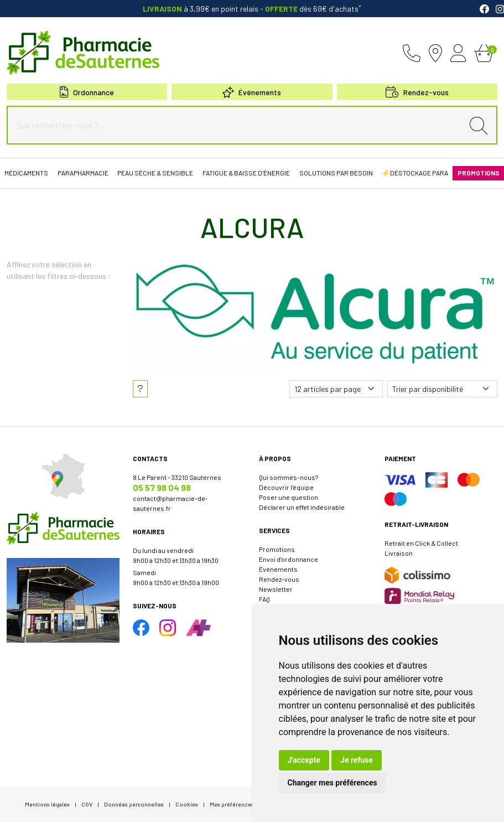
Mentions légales (47, 804)
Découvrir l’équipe (286, 487)
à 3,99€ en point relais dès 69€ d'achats (252, 9)
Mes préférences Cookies (244, 804)
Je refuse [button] (357, 760)
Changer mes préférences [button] (332, 783)
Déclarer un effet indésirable (302, 507)
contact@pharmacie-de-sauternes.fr (170, 503)
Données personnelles (134, 804)
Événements (252, 92)
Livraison (399, 553)
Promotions (277, 549)
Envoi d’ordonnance (289, 559)
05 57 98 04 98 (162, 487)
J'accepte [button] (304, 760)
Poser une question (289, 497)
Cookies (187, 804)
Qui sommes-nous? (289, 477)
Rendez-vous (279, 579)
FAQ (264, 599)
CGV (87, 804)
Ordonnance (87, 92)
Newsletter (276, 589)
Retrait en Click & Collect (421, 543)
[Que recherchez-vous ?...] (238, 125)
